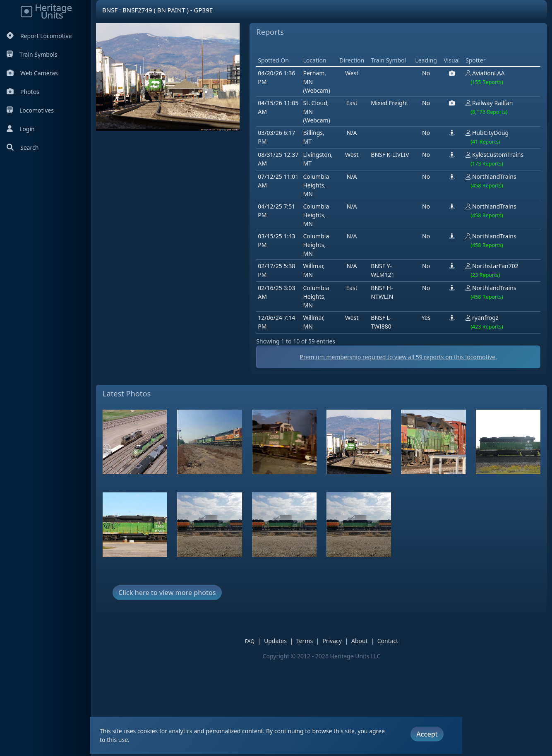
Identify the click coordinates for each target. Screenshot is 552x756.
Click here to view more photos (167, 687)
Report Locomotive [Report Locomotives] (39, 36)
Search (23, 148)
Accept (427, 734)
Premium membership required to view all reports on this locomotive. (322, 452)
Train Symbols (32, 54)
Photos (23, 92)
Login (21, 129)
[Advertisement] (253, 217)
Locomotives (30, 110)
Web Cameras (32, 73)
